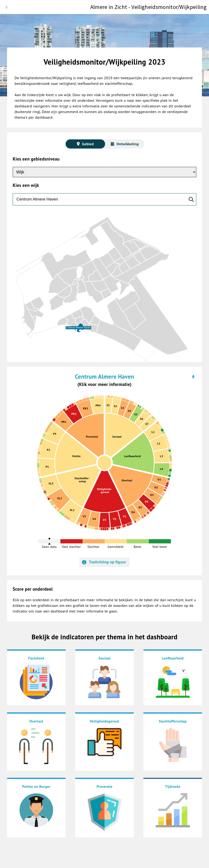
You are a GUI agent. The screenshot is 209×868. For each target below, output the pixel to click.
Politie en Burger (36, 786)
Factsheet (36, 658)
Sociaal (104, 658)
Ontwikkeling (127, 144)
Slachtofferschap (173, 721)
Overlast (36, 721)
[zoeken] (104, 199)
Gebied (88, 144)
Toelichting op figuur (107, 562)
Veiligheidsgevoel (105, 721)
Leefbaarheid (173, 658)
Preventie (104, 786)
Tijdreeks (173, 786)
